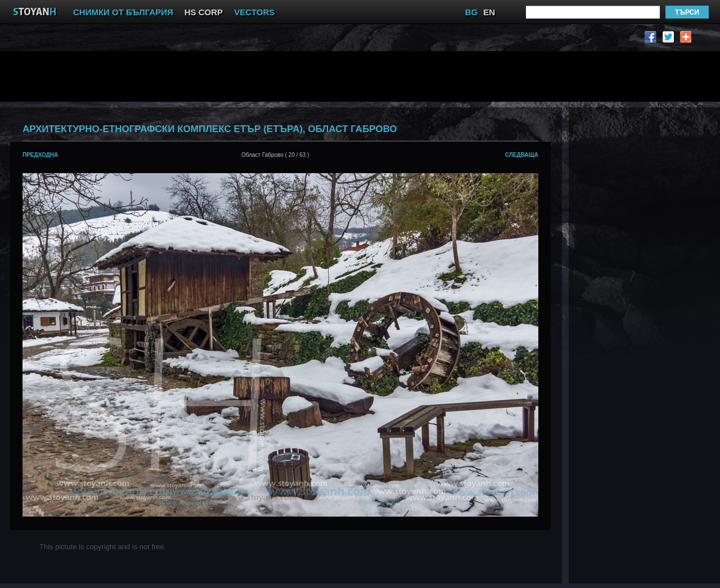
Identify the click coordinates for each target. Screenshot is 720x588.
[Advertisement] (284, 76)
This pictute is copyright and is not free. (103, 547)
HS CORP (204, 12)
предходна (40, 155)
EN (489, 12)
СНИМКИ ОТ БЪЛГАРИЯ (123, 12)
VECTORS (254, 12)
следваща (522, 155)
